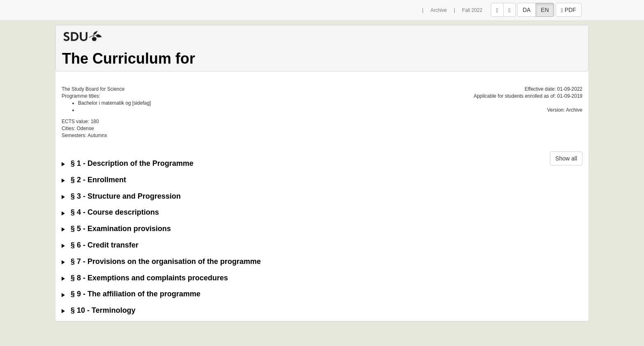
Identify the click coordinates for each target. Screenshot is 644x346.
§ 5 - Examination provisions (116, 229)
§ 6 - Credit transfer (100, 245)
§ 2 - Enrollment (94, 180)
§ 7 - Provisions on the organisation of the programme (161, 262)
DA (526, 10)
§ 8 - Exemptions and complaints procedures (145, 278)
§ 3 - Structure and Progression (121, 196)
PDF (569, 10)
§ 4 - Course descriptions (110, 212)
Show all (566, 158)
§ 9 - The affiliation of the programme (131, 294)
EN (545, 10)
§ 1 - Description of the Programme (128, 164)
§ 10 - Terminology (99, 310)
